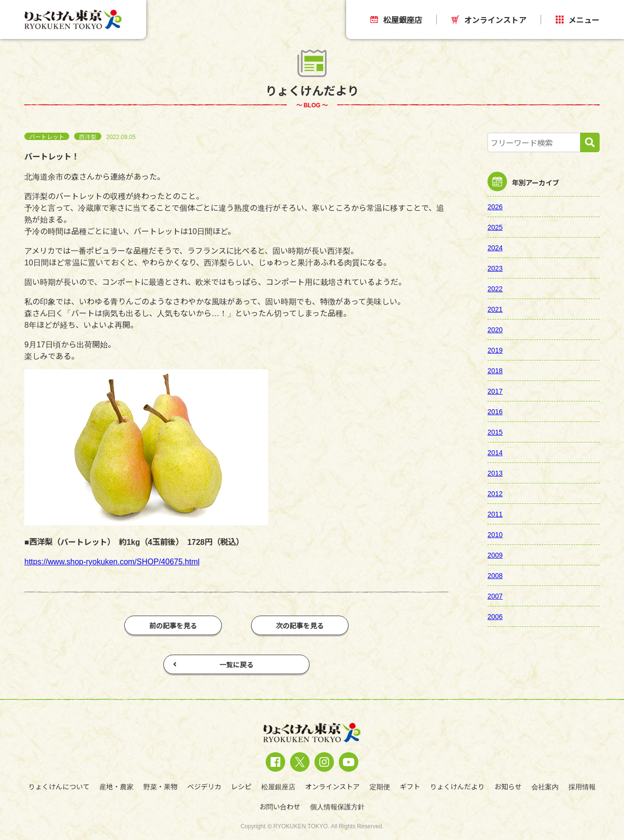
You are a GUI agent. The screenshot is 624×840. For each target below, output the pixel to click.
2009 (495, 555)
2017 (495, 391)
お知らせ (508, 786)
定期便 (380, 786)
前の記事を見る (173, 625)
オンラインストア (489, 20)
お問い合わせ (280, 806)
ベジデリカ (204, 786)
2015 (495, 432)
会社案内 (545, 786)
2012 (495, 493)
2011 (495, 514)
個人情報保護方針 (337, 806)
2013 (495, 473)
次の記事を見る (300, 625)
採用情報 (582, 786)
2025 (495, 227)
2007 (495, 596)
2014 (495, 452)
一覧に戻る (213, 664)
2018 (495, 370)
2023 (495, 268)
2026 (495, 206)
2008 (495, 575)
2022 (495, 288)
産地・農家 (117, 786)
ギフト (410, 786)
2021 (495, 309)
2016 (495, 411)
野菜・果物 (160, 786)
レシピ (241, 786)
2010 (495, 534)
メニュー (578, 20)
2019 (495, 350)
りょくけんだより (457, 786)
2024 (495, 247)
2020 (495, 329)
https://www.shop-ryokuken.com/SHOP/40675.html (112, 561)
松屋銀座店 (396, 20)
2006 (495, 616)
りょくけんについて (59, 786)
